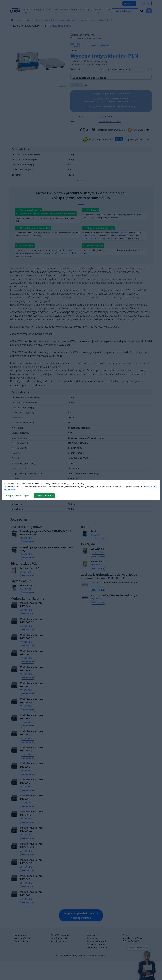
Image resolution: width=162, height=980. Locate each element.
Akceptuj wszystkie (44, 496)
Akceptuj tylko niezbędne (18, 496)
